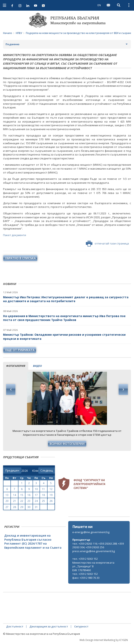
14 (15, 495)
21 (15, 501)
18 (43, 495)
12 (51, 489)
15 (22, 495)
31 (36, 507)
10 (36, 489)
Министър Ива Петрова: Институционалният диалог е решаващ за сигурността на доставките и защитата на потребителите (66, 299)
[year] (25, 471)
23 (29, 501)
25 (43, 501)
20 (7, 501)
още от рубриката (20, 350)
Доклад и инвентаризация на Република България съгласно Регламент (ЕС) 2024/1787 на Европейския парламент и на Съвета (33, 542)
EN (99, 5)
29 (22, 507)
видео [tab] (37, 366)
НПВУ (19, 33)
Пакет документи (15, 235)
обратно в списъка (20, 258)
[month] (35, 471)
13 (7, 495)
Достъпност (15, 626)
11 (43, 489)
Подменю (12, 44)
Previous (11, 390)
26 (51, 501)
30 (29, 507)
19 (51, 495)
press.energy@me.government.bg (94, 551)
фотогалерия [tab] (16, 366)
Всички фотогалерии (67, 444)
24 (36, 501)
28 (15, 507)
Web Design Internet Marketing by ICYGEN (104, 640)
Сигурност (81, 626)
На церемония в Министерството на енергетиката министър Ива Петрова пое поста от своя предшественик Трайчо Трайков (64, 318)
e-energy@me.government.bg (91, 532)
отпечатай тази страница (107, 244)
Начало (8, 33)
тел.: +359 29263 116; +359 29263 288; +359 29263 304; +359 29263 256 (98, 545)
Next (123, 390)
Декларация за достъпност (49, 626)
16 (29, 495)
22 (22, 501)
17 (36, 495)
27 (7, 507)
